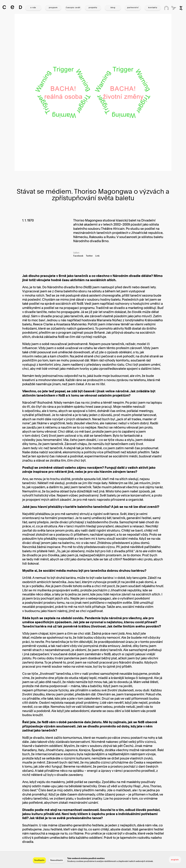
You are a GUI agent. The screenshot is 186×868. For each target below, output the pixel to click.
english (175, 860)
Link (97, 256)
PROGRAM (53, 7)
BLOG (113, 7)
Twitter (89, 256)
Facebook (78, 256)
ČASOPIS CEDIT (73, 7)
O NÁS (33, 7)
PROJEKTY (93, 7)
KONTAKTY (153, 7)
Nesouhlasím (57, 860)
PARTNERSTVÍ (133, 7)
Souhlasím (39, 860)
